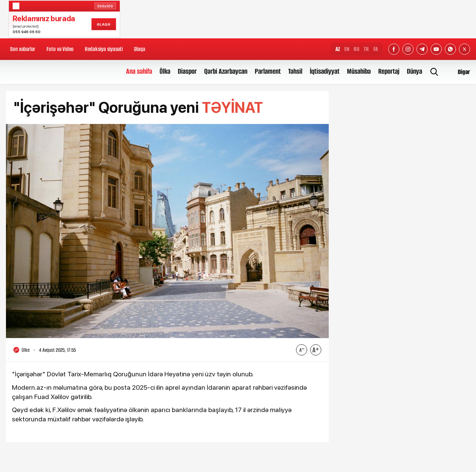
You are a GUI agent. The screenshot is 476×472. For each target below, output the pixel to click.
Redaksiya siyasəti (104, 49)
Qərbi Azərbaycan (226, 71)
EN (347, 49)
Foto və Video (60, 49)
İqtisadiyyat (325, 71)
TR (366, 49)
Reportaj (389, 71)
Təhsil (295, 71)
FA (376, 49)
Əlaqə (139, 49)
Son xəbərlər (23, 49)
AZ (338, 49)
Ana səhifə (139, 71)
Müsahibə (359, 71)
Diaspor (187, 71)
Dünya (414, 71)
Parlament (268, 71)
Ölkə (165, 71)
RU (356, 49)
